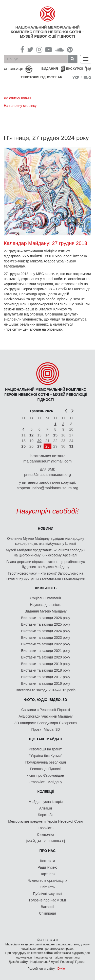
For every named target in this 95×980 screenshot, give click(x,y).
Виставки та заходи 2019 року (46, 664)
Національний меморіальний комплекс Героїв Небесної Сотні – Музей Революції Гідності (48, 32)
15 (55, 435)
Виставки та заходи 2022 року (46, 644)
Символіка (46, 835)
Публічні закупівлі (48, 894)
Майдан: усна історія (46, 802)
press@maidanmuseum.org (47, 474)
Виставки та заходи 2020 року (46, 657)
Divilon (62, 969)
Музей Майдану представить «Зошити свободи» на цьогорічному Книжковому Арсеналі (46, 553)
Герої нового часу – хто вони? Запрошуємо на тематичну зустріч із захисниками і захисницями (46, 576)
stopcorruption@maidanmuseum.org (48, 488)
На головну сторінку (20, 106)
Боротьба (45, 815)
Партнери (48, 874)
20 (39, 441)
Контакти (47, 861)
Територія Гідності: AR (42, 77)
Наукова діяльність (46, 605)
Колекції (46, 792)
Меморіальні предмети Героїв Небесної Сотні (46, 821)
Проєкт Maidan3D (45, 729)
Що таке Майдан (46, 739)
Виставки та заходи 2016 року (46, 683)
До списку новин (17, 98)
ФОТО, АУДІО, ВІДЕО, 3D (46, 700)
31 (71, 446)
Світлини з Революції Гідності (46, 710)
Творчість (46, 828)
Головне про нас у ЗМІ (48, 900)
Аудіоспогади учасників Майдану (46, 716)
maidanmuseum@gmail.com (47, 461)
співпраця (14, 69)
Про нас (48, 851)
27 (39, 446)
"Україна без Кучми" (46, 756)
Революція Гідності (45, 769)
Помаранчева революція (46, 762)
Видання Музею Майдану (45, 611)
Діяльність (46, 588)
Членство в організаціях (48, 880)
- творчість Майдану (46, 782)
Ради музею (48, 867)
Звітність (48, 887)
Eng (87, 78)
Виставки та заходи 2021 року (46, 651)
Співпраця (48, 913)
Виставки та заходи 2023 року (46, 638)
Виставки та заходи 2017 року (46, 677)
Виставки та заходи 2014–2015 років (46, 690)
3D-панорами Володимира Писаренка (46, 723)
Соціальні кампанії (46, 598)
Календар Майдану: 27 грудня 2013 (45, 243)
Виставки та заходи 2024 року (46, 631)
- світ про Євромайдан (45, 775)
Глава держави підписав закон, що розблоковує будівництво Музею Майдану (45, 564)
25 (23, 446)
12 (32, 435)
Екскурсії (75, 69)
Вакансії (48, 907)
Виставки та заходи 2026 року (46, 618)
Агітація (46, 808)
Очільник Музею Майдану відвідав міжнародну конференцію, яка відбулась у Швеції (46, 541)
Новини (45, 528)
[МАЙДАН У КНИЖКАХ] (46, 841)
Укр (76, 78)
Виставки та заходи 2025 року (46, 624)
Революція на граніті (46, 749)
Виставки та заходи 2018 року (46, 670)
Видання (50, 69)
